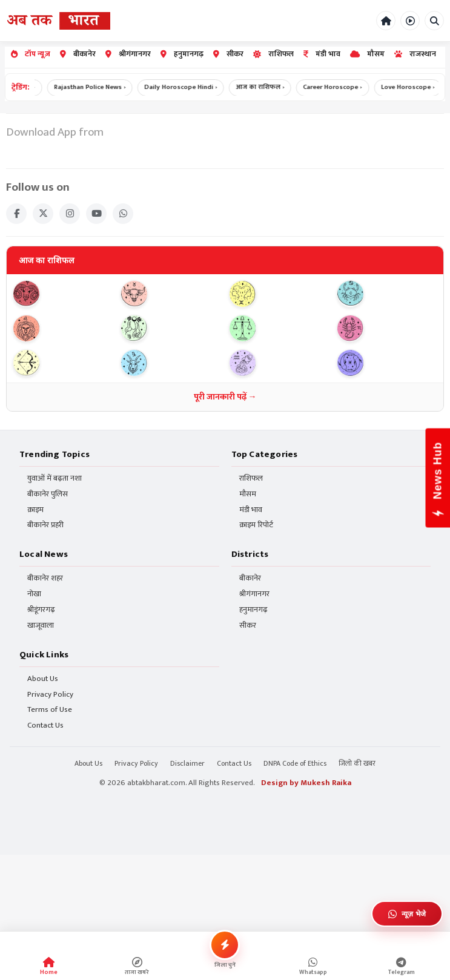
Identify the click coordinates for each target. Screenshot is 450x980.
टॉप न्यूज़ (31, 54)
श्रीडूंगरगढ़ (41, 610)
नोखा (34, 595)
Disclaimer (187, 764)
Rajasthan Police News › (97, 87)
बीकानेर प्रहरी (45, 526)
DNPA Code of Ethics (295, 764)
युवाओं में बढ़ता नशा (55, 479)
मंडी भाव (322, 54)
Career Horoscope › (341, 87)
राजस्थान (415, 54)
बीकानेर (78, 54)
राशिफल (273, 54)
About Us (43, 679)
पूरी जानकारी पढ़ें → (225, 397)
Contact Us (45, 726)
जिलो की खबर (357, 764)
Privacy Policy (50, 695)
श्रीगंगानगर (128, 54)
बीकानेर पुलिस (48, 495)
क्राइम (35, 511)
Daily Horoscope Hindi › (188, 87)
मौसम (367, 54)
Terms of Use (50, 710)
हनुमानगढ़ (182, 54)
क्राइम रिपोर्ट (256, 526)
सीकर (228, 54)
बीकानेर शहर (45, 579)
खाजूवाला (41, 626)
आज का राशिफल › (268, 87)
